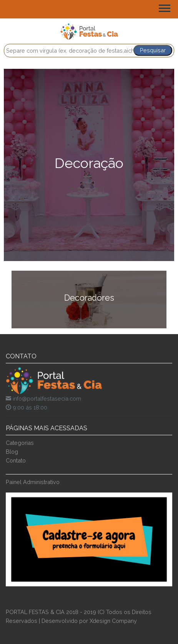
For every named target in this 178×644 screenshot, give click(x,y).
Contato (16, 460)
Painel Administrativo (33, 482)
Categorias (20, 443)
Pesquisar (153, 50)
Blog (12, 452)
